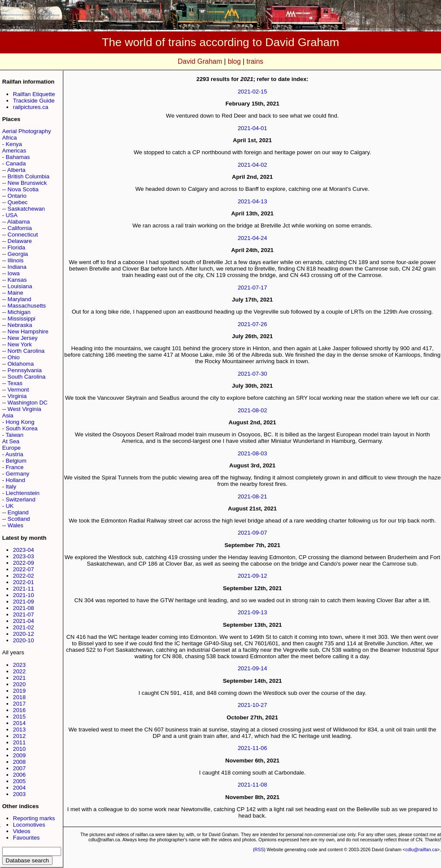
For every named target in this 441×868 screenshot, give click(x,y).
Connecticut (23, 235)
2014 (19, 723)
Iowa (14, 273)
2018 (19, 697)
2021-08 (23, 608)
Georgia (18, 254)
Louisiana (20, 286)
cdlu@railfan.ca (421, 849)
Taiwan (15, 435)
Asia (8, 415)
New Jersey (23, 338)
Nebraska (20, 325)
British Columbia (29, 176)
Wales (16, 525)
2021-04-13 (252, 201)
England (18, 512)
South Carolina (27, 377)
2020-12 (23, 634)
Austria (14, 454)
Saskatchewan (26, 209)
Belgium (16, 461)
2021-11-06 (252, 748)
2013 (19, 730)
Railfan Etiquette (34, 94)
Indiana (17, 267)
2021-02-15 (252, 92)
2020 (19, 684)
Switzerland (20, 499)
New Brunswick (27, 183)
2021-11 (23, 589)
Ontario (17, 196)
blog (234, 61)
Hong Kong (20, 422)
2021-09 (23, 602)
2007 (19, 768)
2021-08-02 (252, 410)
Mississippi (22, 319)
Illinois (16, 260)
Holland (15, 480)
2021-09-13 (252, 612)
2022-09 (23, 563)
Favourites (26, 838)
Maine (16, 293)
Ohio (14, 357)
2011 (19, 742)
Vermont (19, 390)
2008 (19, 762)
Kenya (14, 144)
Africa (9, 138)
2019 (19, 691)
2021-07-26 (252, 324)
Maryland (20, 299)
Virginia (17, 396)
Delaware (20, 241)
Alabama (19, 222)
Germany (17, 474)
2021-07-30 (252, 374)
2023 (19, 665)
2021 (19, 678)
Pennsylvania (25, 370)
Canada (16, 163)
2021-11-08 (252, 785)
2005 (19, 781)
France (14, 467)
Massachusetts (27, 306)
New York (20, 344)
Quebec (18, 202)
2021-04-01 (252, 128)
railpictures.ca (31, 107)
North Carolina (26, 351)
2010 (19, 749)
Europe (11, 448)
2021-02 (23, 627)
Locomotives (29, 825)
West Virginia (25, 409)
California (20, 228)
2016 (19, 710)
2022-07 (23, 569)
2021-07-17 (252, 288)
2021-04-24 (252, 238)
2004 (19, 788)
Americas (14, 151)
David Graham (200, 61)
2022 (19, 671)
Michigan (19, 312)
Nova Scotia (23, 189)
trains (255, 61)
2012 (19, 736)
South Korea (22, 428)
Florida (17, 247)
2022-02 (23, 576)
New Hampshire (28, 331)
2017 (19, 704)
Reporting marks (34, 818)
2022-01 (23, 582)
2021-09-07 (252, 533)
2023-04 (23, 550)
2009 (19, 755)
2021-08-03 (252, 453)
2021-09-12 (252, 576)
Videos (22, 831)
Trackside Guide (34, 101)
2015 (19, 717)
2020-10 (23, 640)
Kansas (17, 280)
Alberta (16, 170)
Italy (11, 487)
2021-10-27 (252, 705)
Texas (15, 383)
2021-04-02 (252, 165)
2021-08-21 (252, 496)
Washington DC (28, 403)
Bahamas (18, 157)
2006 (19, 775)
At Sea (11, 441)
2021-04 (23, 621)
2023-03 (23, 556)
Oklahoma (21, 364)
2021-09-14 (252, 668)
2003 (19, 794)
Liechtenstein (23, 493)
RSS (259, 849)
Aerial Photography (26, 131)
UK (10, 506)
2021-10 (23, 595)
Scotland (19, 519)
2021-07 (23, 614)
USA (11, 215)
